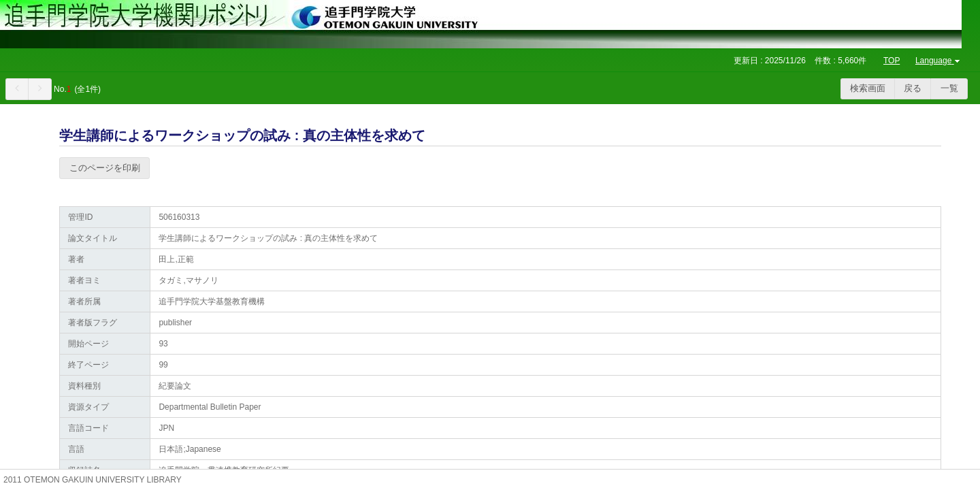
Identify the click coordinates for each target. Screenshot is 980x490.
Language (939, 61)
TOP (892, 61)
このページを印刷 (105, 168)
